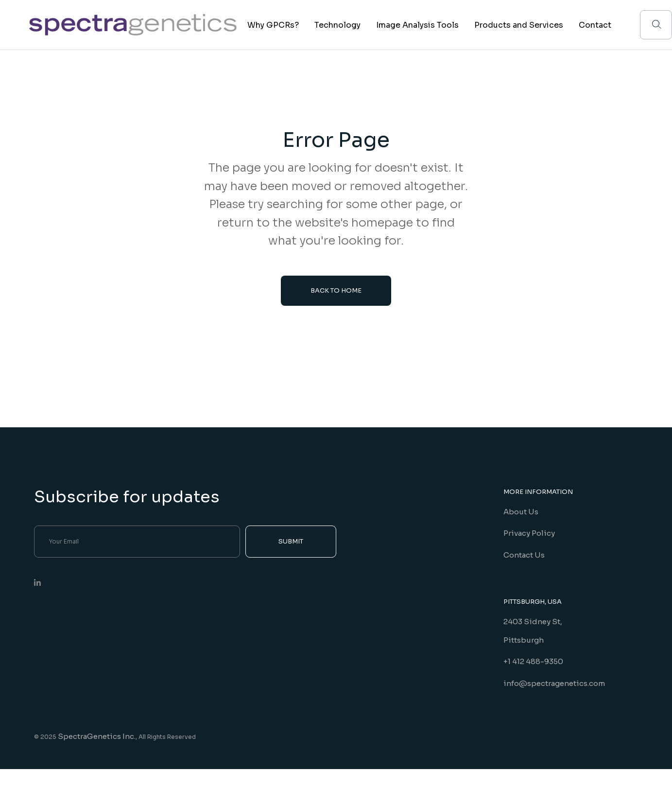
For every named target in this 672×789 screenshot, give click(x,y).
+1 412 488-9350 (533, 661)
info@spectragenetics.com (554, 683)
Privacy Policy (529, 533)
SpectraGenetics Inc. (97, 736)
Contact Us (524, 555)
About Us (521, 512)
